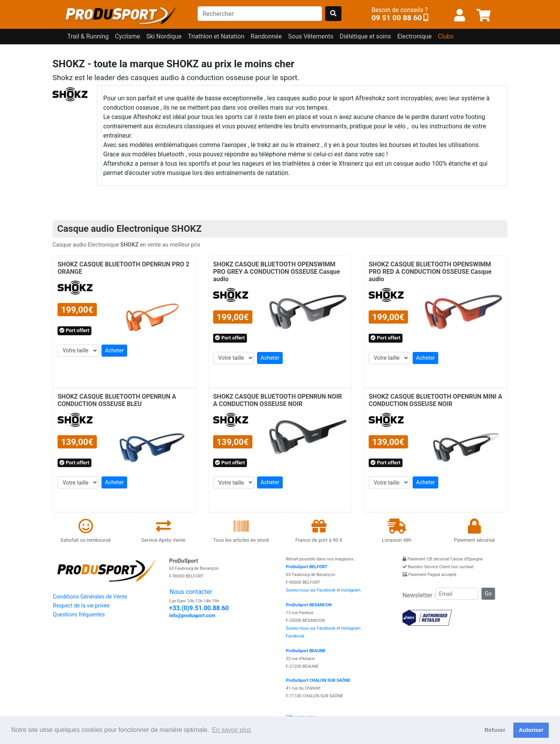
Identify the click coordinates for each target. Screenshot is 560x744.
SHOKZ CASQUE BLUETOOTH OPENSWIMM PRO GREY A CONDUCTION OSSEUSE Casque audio (276, 272)
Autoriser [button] (531, 730)
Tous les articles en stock (241, 531)
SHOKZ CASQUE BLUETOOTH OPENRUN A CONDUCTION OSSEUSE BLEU (117, 400)
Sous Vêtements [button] (311, 36)
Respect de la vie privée (81, 606)
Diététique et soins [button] (365, 36)
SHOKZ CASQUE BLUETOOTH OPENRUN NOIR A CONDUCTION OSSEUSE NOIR (277, 400)
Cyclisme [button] (128, 36)
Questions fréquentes (79, 614)
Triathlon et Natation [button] (216, 36)
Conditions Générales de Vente (90, 597)
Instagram (351, 590)
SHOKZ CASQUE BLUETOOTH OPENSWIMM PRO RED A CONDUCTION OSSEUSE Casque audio (430, 272)
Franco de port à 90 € (319, 531)
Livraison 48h (397, 531)
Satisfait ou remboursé (85, 531)
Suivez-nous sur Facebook (311, 590)
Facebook (295, 636)
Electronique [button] (414, 36)
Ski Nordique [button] (164, 36)
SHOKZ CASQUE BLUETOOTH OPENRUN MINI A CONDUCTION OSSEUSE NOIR (435, 400)
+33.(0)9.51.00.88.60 (199, 608)
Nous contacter (191, 592)
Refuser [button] (495, 730)
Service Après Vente (163, 531)
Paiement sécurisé (474, 531)
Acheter (114, 350)
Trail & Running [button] (88, 36)
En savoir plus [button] (232, 730)
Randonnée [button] (266, 36)
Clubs (446, 36)
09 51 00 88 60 (396, 18)
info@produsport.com (192, 616)
